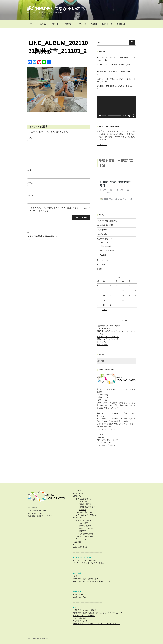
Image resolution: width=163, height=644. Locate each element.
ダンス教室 (84, 502)
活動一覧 (56, 24)
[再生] (100, 116)
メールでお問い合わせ (107, 445)
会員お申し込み (80, 597)
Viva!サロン (104, 242)
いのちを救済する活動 (105, 225)
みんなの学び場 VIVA (105, 239)
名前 (29, 170)
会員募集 (94, 24)
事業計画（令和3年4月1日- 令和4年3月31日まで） (93, 581)
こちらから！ (102, 145)
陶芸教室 (103, 255)
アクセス (83, 24)
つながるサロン (103, 230)
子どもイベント (103, 260)
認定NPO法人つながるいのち (56, 8)
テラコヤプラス (103, 345)
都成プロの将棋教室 (107, 251)
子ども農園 (101, 265)
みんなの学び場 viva (84, 499)
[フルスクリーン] (133, 116)
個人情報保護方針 (81, 547)
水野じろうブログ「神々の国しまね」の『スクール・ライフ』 (96, 624)
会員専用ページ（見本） (82, 621)
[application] (116, 107)
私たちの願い (42, 24)
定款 (76, 576)
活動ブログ (70, 24)
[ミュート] (129, 116)
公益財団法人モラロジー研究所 (108, 326)
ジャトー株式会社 (103, 329)
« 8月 (104, 310)
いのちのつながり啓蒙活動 (107, 221)
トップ (30, 24)
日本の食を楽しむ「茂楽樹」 (84, 616)
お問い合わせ (107, 24)
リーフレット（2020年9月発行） (87, 560)
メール (30, 183)
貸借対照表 (121, 24)
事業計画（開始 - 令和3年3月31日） (88, 579)
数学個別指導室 (105, 246)
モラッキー (119, 613)
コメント (31, 138)
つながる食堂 (102, 234)
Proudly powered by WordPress (38, 638)
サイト (30, 195)
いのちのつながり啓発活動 (86, 515)
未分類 (99, 269)
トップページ (79, 491)
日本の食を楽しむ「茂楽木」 (108, 337)
